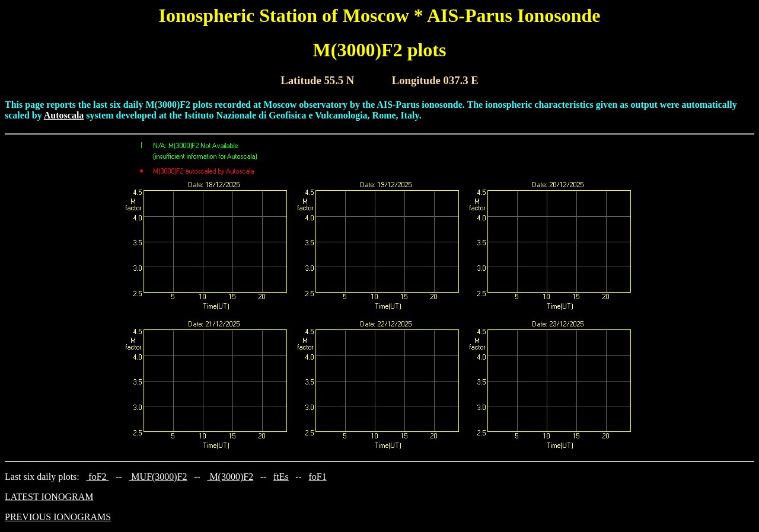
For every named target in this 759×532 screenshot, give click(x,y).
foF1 (318, 477)
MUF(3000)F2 (158, 477)
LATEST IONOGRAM (49, 497)
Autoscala (64, 115)
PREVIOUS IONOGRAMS (58, 517)
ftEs (281, 477)
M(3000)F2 (230, 477)
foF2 (97, 477)
